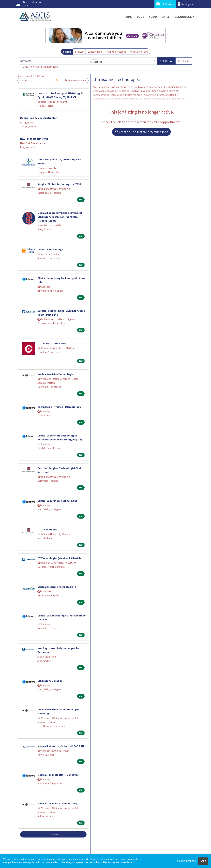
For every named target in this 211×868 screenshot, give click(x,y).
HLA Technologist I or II (34, 139)
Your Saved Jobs (139, 52)
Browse (79, 52)
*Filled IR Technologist (51, 249)
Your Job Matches (116, 52)
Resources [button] (183, 17)
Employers (185, 4)
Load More (53, 834)
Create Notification (75, 80)
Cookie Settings (186, 861)
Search (67, 52)
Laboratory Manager (50, 681)
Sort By (24, 80)
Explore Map (95, 52)
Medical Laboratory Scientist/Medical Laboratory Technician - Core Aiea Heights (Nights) (60, 217)
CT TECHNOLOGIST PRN (52, 343)
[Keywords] (53, 61)
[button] (184, 61)
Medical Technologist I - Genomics (58, 775)
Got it (203, 861)
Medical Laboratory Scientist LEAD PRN (61, 746)
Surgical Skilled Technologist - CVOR (59, 184)
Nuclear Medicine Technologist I (57, 587)
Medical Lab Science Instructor (38, 118)
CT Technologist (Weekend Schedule (59, 558)
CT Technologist (47, 529)
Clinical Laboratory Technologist (57, 501)
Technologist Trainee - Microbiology (59, 407)
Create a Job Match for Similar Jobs (141, 132)
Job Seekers (165, 4)
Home (128, 17)
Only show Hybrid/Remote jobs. (41, 67)
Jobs (140, 17)
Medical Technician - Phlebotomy (57, 803)
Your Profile (159, 17)
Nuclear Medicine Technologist (56, 374)
